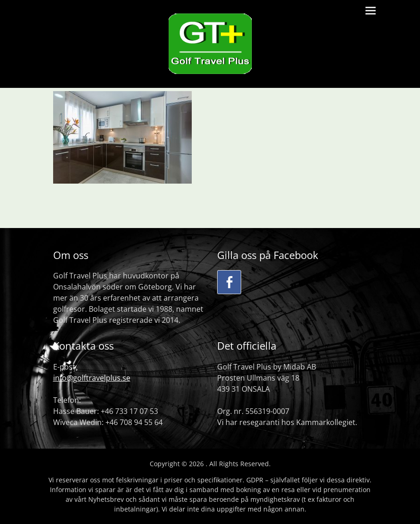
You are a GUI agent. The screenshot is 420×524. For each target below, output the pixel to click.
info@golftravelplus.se (92, 378)
